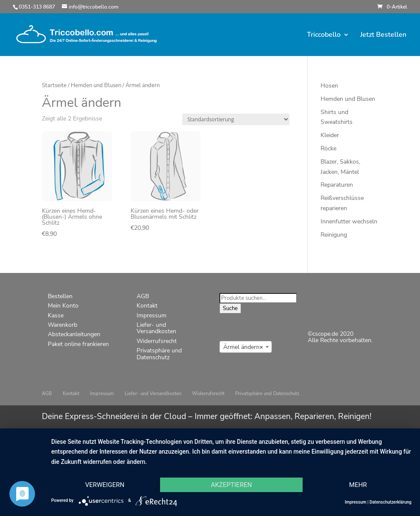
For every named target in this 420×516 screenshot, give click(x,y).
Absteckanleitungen (74, 334)
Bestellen (60, 296)
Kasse (56, 315)
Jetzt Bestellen (383, 35)
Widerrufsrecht (157, 341)
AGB (143, 296)
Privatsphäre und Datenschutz (159, 354)
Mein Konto (63, 306)
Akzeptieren (231, 485)
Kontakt (147, 306)
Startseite (54, 85)
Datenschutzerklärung (391, 502)
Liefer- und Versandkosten (156, 328)
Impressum (152, 315)
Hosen (329, 86)
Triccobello (324, 35)
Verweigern (105, 485)
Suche (230, 308)
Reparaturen (337, 185)
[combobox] (246, 347)
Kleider (330, 135)
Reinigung (334, 235)
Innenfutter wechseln (349, 221)
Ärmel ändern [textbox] (243, 347)
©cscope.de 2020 (331, 334)
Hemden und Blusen (96, 85)
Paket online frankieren (78, 344)
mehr (358, 485)
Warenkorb (63, 325)
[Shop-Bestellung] (236, 119)
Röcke (328, 148)
